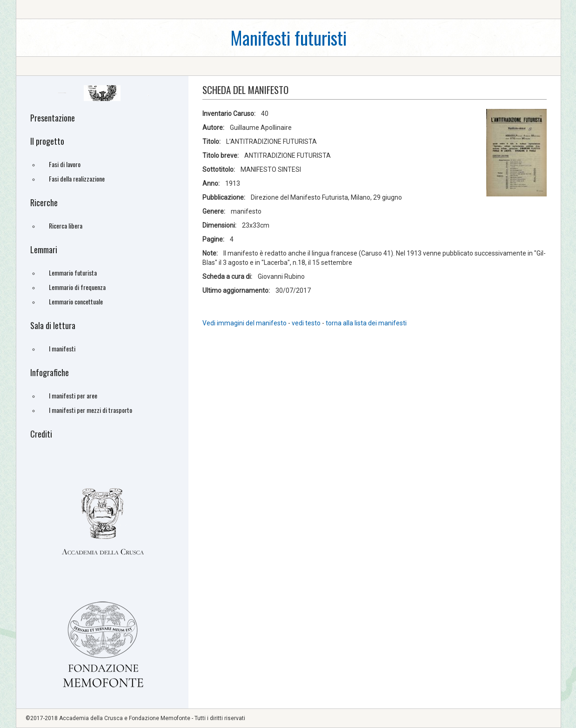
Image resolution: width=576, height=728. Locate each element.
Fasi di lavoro (65, 164)
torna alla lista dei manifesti (366, 323)
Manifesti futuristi (288, 37)
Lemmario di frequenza (77, 287)
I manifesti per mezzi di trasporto (90, 410)
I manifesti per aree (73, 395)
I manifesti (62, 348)
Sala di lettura (53, 325)
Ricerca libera (66, 226)
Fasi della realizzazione (77, 179)
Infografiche (50, 372)
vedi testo (307, 323)
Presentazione (53, 118)
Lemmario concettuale (76, 301)
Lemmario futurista (73, 273)
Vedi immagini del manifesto (244, 323)
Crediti (41, 434)
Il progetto (47, 141)
